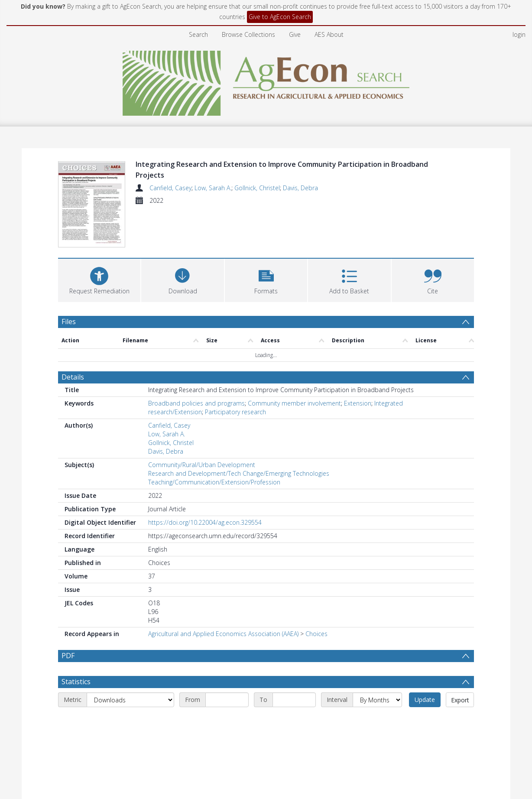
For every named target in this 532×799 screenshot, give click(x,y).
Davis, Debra (300, 188)
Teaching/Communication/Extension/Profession (214, 442)
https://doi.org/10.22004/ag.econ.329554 (205, 482)
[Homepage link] (266, 81)
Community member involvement (294, 363)
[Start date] (227, 681)
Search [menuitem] (198, 34)
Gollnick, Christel (257, 188)
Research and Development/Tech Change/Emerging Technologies (239, 434)
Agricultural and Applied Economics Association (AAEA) (223, 594)
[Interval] (377, 681)
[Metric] (130, 681)
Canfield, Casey (170, 188)
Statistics (76, 663)
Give (295, 34)
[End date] (294, 681)
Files (69, 282)
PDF (68, 616)
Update (425, 680)
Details (73, 337)
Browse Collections (248, 34)
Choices (316, 594)
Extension (358, 363)
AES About (329, 34)
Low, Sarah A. (213, 188)
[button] (266, 239)
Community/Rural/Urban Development (202, 425)
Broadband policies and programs (196, 363)
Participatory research (235, 372)
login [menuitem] (519, 34)
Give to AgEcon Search (280, 17)
